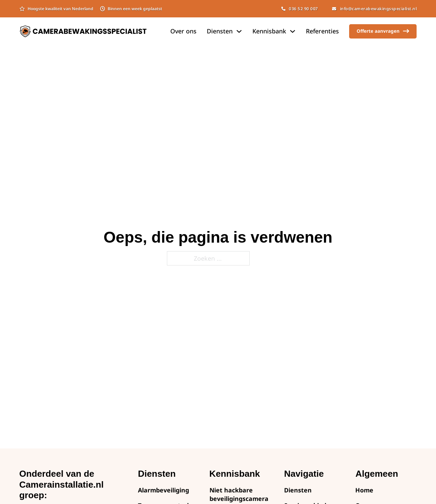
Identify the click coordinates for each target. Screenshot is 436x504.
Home (364, 490)
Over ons (183, 31)
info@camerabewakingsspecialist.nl (374, 9)
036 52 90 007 (300, 9)
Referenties (322, 31)
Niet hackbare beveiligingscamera (239, 494)
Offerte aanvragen (383, 31)
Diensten (298, 490)
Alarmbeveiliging (163, 490)
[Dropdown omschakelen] (239, 31)
